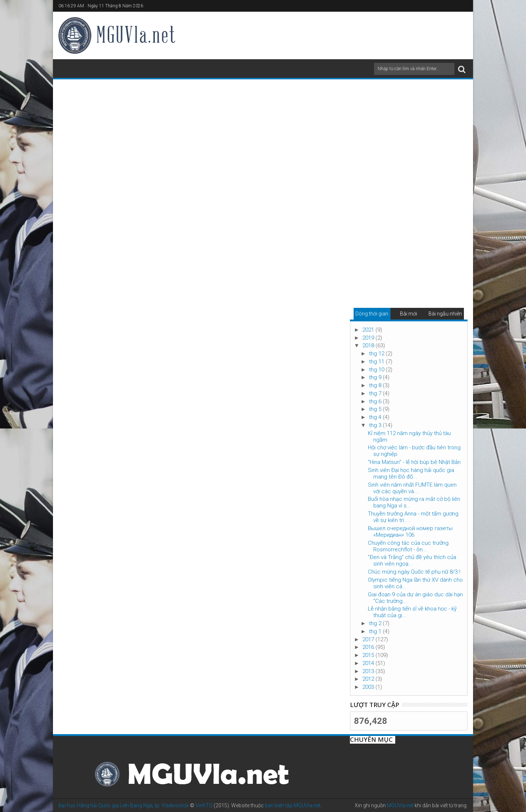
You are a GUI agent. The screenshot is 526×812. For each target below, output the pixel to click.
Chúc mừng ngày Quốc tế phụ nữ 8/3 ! (414, 572)
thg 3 (376, 425)
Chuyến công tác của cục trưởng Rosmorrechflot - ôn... (408, 546)
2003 (369, 687)
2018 (369, 345)
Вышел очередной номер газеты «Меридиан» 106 (410, 532)
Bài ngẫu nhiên (445, 314)
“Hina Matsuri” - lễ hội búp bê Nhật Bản (414, 462)
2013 (369, 671)
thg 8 (376, 385)
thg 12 (377, 354)
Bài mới (409, 314)
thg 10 (377, 370)
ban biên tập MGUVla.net (293, 805)
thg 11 (377, 362)
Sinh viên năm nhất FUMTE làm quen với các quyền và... (412, 488)
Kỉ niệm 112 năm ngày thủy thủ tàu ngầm (409, 437)
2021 (369, 330)
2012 (369, 679)
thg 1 (376, 631)
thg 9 (376, 377)
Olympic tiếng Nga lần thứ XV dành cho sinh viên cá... (415, 583)
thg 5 (376, 409)
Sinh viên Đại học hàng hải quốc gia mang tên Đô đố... (411, 473)
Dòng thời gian (372, 314)
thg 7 (376, 393)
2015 (369, 655)
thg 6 (376, 401)
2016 (369, 647)
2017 (369, 639)
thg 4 (376, 417)
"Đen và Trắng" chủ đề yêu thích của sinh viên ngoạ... (412, 560)
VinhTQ (204, 805)
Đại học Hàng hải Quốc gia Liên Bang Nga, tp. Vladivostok (124, 805)
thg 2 (376, 623)
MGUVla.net (400, 805)
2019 (369, 338)
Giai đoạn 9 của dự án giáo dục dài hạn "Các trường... (415, 598)
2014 (369, 663)
